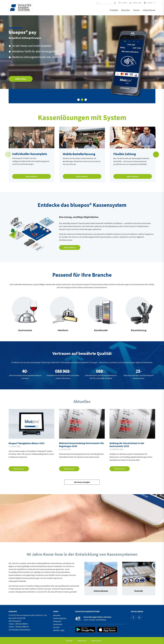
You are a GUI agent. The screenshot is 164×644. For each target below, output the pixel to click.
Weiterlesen (19, 469)
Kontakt (124, 3)
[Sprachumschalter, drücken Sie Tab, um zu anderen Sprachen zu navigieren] (151, 3)
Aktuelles (57, 615)
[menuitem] (114, 12)
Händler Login (137, 3)
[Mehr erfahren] (70, 247)
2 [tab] (82, 100)
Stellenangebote (60, 618)
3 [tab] (86, 100)
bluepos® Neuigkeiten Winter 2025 (27, 443)
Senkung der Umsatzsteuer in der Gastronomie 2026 (127, 445)
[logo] (20, 8)
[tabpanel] (82, 59)
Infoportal (57, 621)
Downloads (58, 624)
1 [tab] (78, 100)
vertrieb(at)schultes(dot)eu (20, 630)
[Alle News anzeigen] (82, 482)
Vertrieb (56, 627)
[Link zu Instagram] (139, 617)
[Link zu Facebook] (133, 617)
